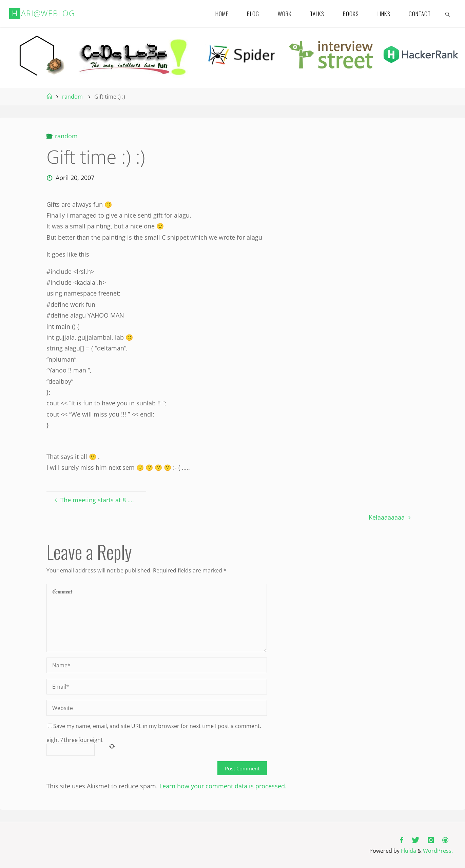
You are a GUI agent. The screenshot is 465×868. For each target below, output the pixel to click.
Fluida (408, 851)
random (72, 97)
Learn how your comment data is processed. (223, 786)
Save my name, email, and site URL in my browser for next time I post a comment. (154, 726)
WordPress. (438, 851)
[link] (448, 14)
